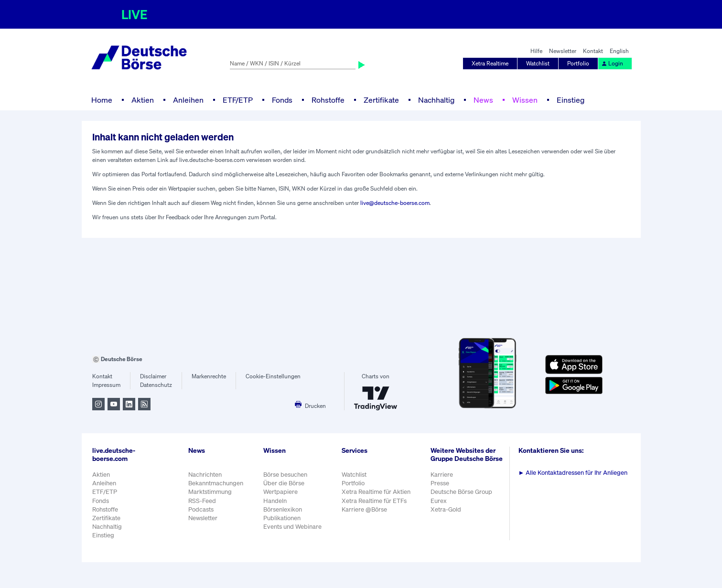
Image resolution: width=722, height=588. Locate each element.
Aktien (143, 100)
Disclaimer (153, 376)
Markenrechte (209, 376)
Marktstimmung (210, 492)
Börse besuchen (285, 475)
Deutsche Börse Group (461, 492)
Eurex (439, 501)
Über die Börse (284, 483)
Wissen (525, 100)
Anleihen (188, 100)
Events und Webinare (292, 527)
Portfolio (578, 63)
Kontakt (593, 51)
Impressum (106, 385)
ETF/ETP (238, 100)
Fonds (282, 100)
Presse (440, 483)
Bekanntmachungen (216, 483)
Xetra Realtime (490, 63)
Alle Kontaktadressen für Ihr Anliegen (573, 473)
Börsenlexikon (283, 509)
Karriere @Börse (364, 509)
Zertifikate (381, 100)
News (483, 100)
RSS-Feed (202, 501)
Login (612, 63)
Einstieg (571, 100)
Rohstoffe (328, 100)
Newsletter (563, 51)
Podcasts (201, 509)
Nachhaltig (436, 100)
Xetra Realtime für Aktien (376, 492)
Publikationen (282, 518)
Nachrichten (205, 475)
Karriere (442, 475)
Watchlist (538, 63)
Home (102, 100)
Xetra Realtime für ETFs (374, 501)
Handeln (275, 501)
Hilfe (536, 51)
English (619, 51)
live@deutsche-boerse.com (395, 203)
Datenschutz (156, 385)
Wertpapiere (280, 492)
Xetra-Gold (446, 509)
